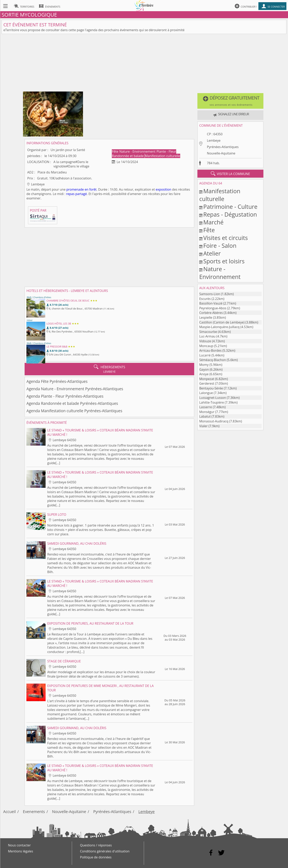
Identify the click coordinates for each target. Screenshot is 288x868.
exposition (163, 189)
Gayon (204, 369)
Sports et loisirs (224, 261)
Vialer (203, 426)
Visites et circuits (225, 238)
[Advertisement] (144, 64)
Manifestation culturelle (162, 156)
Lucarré (205, 355)
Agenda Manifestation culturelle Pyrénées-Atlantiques (74, 411)
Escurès (205, 299)
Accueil (9, 812)
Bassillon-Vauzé (211, 303)
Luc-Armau (207, 336)
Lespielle (206, 318)
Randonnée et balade (128, 156)
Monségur (207, 412)
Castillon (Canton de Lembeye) (222, 322)
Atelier (212, 253)
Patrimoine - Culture (230, 207)
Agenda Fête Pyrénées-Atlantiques (57, 381)
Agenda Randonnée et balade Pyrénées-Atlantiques (72, 403)
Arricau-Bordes (210, 350)
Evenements (34, 812)
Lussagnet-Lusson (213, 398)
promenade (75, 189)
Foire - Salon (220, 245)
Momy (204, 365)
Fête (116, 151)
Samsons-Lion (210, 294)
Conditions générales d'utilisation (105, 851)
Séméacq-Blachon (212, 360)
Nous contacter (19, 845)
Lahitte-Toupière (211, 402)
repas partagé (76, 194)
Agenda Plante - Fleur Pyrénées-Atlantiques (65, 396)
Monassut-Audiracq (214, 421)
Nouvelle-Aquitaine (221, 153)
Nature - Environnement (138, 151)
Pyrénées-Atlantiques (223, 147)
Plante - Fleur (166, 151)
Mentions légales (20, 851)
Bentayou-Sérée (211, 388)
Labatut (205, 416)
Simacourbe (208, 332)
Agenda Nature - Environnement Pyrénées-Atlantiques (75, 389)
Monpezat (207, 379)
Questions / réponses (96, 845)
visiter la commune (230, 174)
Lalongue (206, 393)
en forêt (90, 189)
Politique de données (96, 857)
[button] (230, 101)
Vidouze (205, 341)
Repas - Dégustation (230, 214)
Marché (213, 222)
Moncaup (206, 346)
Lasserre (206, 407)
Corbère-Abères (211, 313)
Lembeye (214, 140)
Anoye (204, 374)
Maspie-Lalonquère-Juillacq (219, 327)
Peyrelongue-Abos (213, 308)
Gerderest (207, 383)
